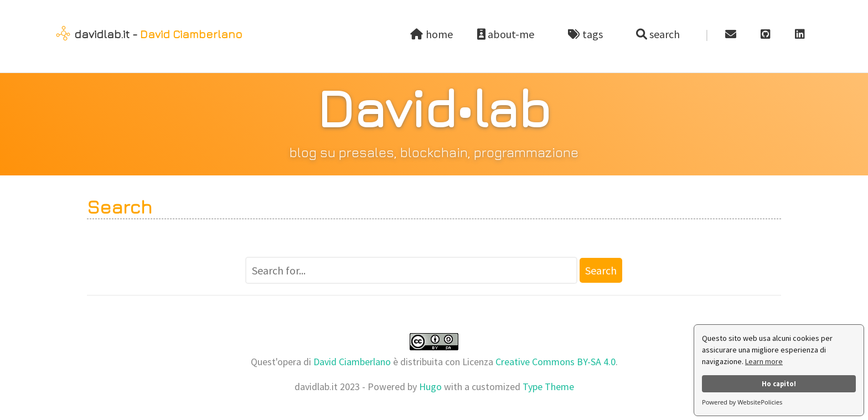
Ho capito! (779, 384)
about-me (511, 34)
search (663, 34)
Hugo (430, 387)
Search (601, 270)
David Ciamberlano (191, 34)
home (432, 34)
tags (591, 34)
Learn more (764, 361)
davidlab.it (102, 34)
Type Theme (548, 387)
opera (289, 362)
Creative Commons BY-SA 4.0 (556, 362)
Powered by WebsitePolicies (742, 402)
